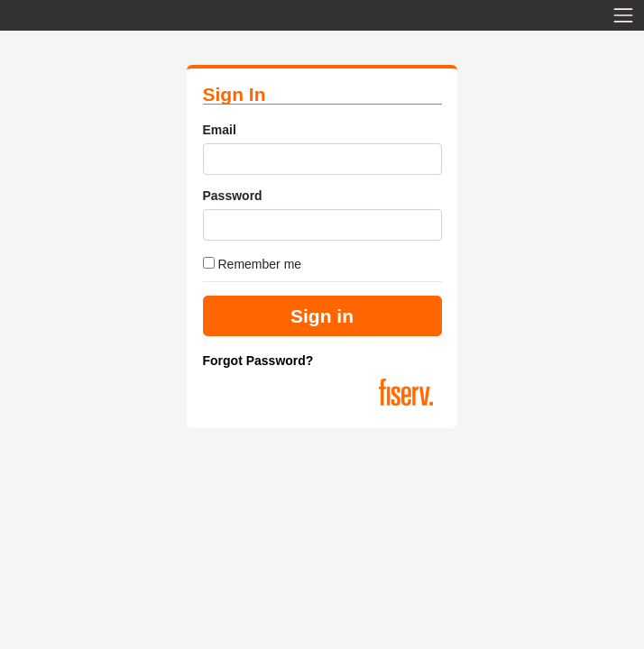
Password (233, 196)
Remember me (253, 264)
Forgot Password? (258, 361)
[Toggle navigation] (623, 15)
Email (220, 130)
